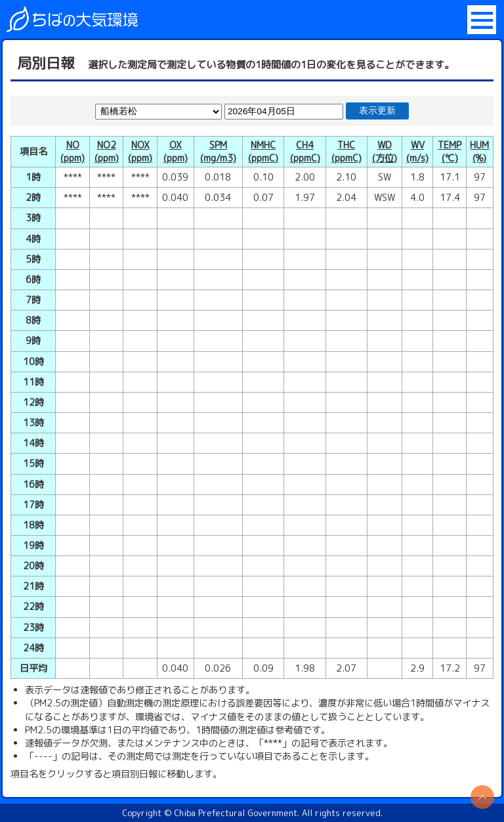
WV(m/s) (417, 152)
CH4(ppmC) (305, 152)
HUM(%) (479, 152)
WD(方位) (385, 152)
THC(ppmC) (346, 152)
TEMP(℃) (450, 152)
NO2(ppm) (107, 152)
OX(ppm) (176, 152)
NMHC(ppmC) (263, 152)
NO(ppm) (73, 152)
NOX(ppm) (140, 152)
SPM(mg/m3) (218, 152)
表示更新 (377, 111)
